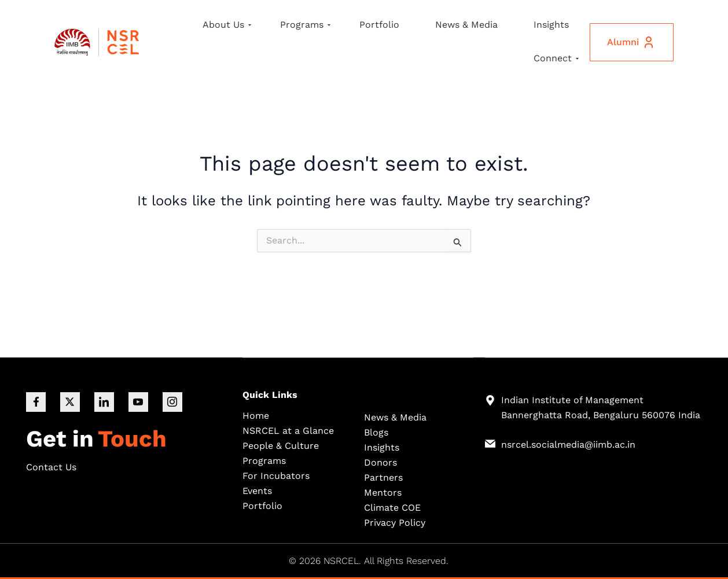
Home (256, 415)
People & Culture (281, 445)
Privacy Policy (395, 522)
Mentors (383, 492)
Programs (305, 25)
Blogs (376, 432)
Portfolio (379, 25)
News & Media (466, 25)
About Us (227, 25)
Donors (380, 462)
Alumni (631, 42)
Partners (383, 477)
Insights (551, 25)
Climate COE (392, 507)
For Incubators (276, 475)
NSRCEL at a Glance (288, 430)
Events (257, 490)
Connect (556, 58)
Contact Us (51, 467)
